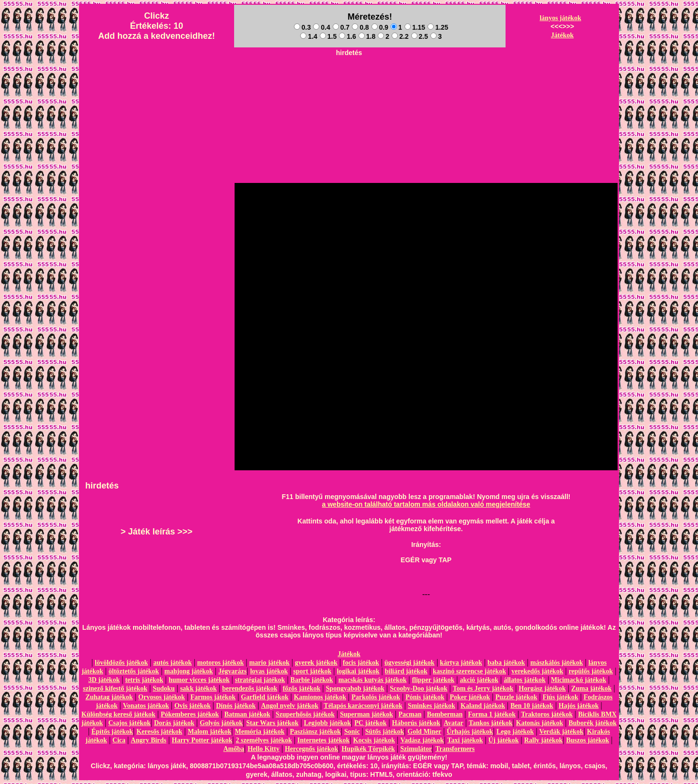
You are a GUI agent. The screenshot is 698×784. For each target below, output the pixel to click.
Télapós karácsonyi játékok (363, 706)
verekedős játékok (537, 671)
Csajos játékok (129, 723)
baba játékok (506, 663)
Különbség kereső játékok (118, 714)
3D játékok (104, 680)
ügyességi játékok (410, 663)
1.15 (415, 27)
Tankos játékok (491, 723)
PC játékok (370, 723)
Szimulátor (416, 749)
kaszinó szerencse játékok (469, 671)
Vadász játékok (422, 740)
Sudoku (164, 688)
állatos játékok (525, 680)
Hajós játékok (579, 706)
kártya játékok (461, 663)
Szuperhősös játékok (305, 714)
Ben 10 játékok (532, 706)
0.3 (302, 27)
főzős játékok (301, 688)
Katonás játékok (540, 723)
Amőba (234, 749)
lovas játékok (269, 671)
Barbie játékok (312, 680)
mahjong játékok (189, 671)
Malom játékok (209, 732)
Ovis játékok (192, 706)
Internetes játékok (323, 740)
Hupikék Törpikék (368, 749)
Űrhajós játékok (470, 732)
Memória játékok (260, 732)
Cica (119, 740)
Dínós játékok (236, 706)
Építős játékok (112, 732)
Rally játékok (544, 740)
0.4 (321, 27)
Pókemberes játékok (190, 714)
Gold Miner (424, 732)
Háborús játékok (416, 723)
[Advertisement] (349, 82)
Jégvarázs (232, 671)
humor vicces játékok (199, 680)
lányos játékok (560, 18)
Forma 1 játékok (492, 714)
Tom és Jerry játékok (483, 688)
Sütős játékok (385, 732)
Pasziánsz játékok (315, 732)
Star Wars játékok (272, 723)
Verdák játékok (561, 732)
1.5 (328, 36)
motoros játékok (220, 663)
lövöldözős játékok (121, 663)
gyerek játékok (316, 663)
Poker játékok (470, 697)
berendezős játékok (250, 688)
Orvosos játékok (162, 697)
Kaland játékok (483, 706)
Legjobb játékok (327, 723)
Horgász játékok (542, 688)
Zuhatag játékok (109, 697)
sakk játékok (198, 688)
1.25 (438, 27)
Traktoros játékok (547, 714)
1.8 (367, 36)
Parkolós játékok (376, 697)
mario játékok (269, 663)
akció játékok (479, 680)
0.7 (341, 27)
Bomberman (445, 714)
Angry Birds (148, 740)
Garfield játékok (265, 697)
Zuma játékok (591, 688)
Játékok (562, 35)
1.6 (347, 36)
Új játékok (503, 740)
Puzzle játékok (516, 697)
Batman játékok (247, 714)
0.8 (360, 27)
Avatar (454, 723)
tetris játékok (144, 680)
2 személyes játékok (264, 740)
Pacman (410, 714)
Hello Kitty (264, 749)
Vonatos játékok (146, 706)
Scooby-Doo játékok (418, 688)
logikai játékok (358, 671)
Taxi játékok (465, 740)
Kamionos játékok (320, 697)
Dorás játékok (174, 723)
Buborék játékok (592, 723)
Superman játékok (366, 714)
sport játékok (313, 671)
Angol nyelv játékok (290, 706)
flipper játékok (433, 680)
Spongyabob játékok (355, 688)
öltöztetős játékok (134, 671)
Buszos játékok (587, 740)
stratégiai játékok (260, 680)
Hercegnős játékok (311, 749)
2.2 (400, 36)
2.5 (420, 36)
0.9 (380, 27)
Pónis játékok (425, 697)
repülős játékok (591, 671)
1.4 (309, 36)
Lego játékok (515, 732)
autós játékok (173, 663)
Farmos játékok (213, 697)
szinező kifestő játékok (115, 688)
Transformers (455, 749)
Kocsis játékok (374, 740)
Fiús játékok (560, 697)
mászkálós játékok (557, 663)
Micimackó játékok (579, 680)
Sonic (352, 732)
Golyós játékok (221, 723)
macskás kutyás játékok (372, 680)
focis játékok (361, 663)
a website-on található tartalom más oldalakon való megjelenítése (426, 504)
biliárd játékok (406, 671)
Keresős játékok (159, 732)
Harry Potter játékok (202, 740)
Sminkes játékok (432, 706)
